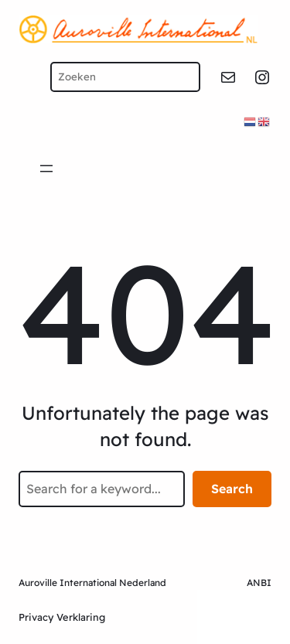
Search (232, 489)
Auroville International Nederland (92, 583)
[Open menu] (46, 169)
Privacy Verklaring (62, 617)
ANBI (259, 583)
